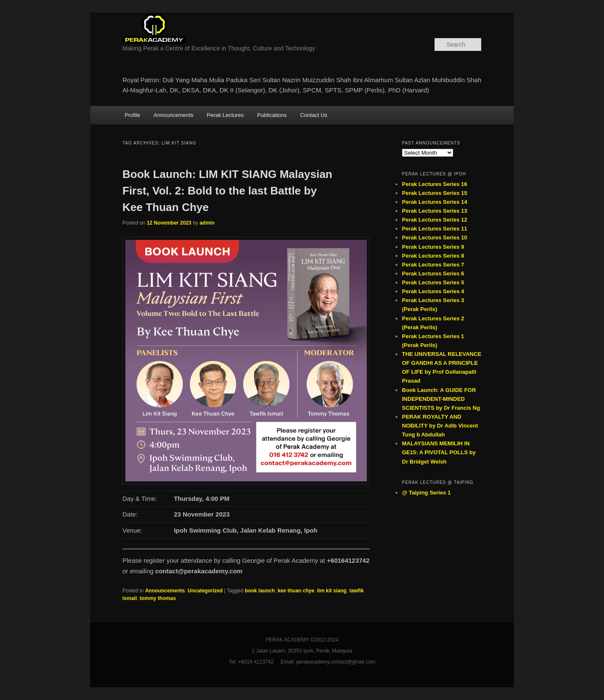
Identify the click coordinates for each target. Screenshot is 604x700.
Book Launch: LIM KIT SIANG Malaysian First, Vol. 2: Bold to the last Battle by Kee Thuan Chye (227, 191)
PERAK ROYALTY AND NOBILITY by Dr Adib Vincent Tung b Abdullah (440, 426)
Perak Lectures (225, 115)
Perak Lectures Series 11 (435, 229)
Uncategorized (205, 591)
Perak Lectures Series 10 (435, 237)
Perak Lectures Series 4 (433, 291)
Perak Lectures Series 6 (433, 274)
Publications (272, 115)
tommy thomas (158, 598)
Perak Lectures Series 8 (433, 256)
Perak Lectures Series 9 (433, 247)
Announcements (174, 115)
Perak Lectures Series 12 (435, 220)
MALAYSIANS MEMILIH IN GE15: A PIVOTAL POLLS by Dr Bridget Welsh (439, 452)
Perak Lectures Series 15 (435, 193)
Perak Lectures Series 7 (433, 265)
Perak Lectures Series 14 (435, 202)
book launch (260, 591)
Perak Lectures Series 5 (433, 282)
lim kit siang (332, 591)
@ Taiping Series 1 (426, 493)
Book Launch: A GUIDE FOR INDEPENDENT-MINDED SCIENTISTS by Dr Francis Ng (441, 399)
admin (207, 223)
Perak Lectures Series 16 (435, 184)
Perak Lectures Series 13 (435, 211)
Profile (132, 115)
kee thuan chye (296, 591)
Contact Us (314, 115)
